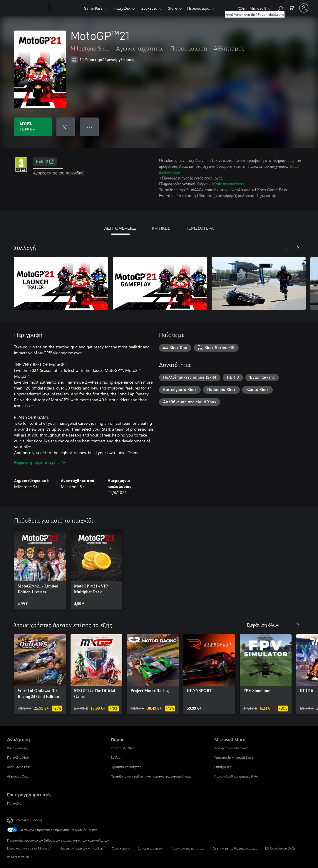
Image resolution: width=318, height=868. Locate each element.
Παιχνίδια (122, 8)
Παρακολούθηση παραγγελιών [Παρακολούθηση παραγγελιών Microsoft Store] (236, 776)
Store (173, 8)
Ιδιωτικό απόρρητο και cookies (82, 848)
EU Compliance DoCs (280, 848)
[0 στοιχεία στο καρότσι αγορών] (292, 7)
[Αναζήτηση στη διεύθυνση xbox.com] (280, 7)
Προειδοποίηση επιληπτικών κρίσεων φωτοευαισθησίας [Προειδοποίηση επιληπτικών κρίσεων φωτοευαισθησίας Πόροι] (151, 776)
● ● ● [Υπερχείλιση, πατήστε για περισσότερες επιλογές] (89, 127)
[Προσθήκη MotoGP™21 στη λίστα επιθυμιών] (66, 127)
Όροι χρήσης (121, 848)
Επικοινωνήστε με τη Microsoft (29, 848)
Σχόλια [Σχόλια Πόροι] (116, 757)
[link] (40, 570)
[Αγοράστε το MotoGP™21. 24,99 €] (33, 127)
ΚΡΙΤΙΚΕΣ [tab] (161, 228)
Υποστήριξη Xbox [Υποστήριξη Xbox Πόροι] (123, 748)
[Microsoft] (27, 8)
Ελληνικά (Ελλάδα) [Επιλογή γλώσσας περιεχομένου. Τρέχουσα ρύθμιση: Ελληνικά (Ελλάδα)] (29, 820)
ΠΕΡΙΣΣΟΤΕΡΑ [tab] (200, 228)
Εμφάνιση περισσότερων (40, 462)
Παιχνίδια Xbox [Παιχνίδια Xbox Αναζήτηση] (18, 757)
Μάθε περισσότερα (228, 184)
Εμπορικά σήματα (151, 848)
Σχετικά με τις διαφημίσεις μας (235, 848)
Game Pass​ (93, 8)
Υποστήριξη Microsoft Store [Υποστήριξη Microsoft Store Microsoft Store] (234, 757)
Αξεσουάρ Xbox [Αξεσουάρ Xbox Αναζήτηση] (18, 776)
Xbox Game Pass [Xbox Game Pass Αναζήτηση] (19, 767)
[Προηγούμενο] (286, 248)
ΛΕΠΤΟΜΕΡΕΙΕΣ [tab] (120, 228)
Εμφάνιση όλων (263, 625)
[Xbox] (66, 8)
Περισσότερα (198, 8)
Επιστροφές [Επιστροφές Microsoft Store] (223, 767)
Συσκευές (149, 8)
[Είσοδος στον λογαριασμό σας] (304, 8)
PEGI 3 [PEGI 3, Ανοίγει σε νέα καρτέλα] (45, 162)
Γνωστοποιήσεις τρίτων (188, 848)
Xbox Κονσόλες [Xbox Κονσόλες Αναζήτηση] (17, 748)
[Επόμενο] (298, 248)
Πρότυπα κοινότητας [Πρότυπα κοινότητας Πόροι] (126, 767)
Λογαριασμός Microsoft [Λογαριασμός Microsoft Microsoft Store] (231, 748)
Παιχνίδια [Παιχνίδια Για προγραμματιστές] (14, 803)
